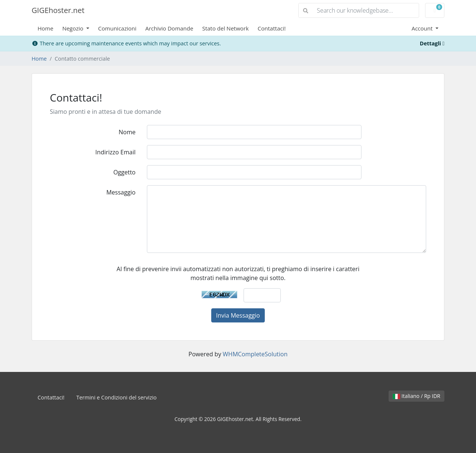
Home (45, 28)
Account (423, 28)
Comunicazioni (117, 28)
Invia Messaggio (238, 315)
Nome (127, 132)
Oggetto (125, 172)
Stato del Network (226, 28)
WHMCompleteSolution (255, 354)
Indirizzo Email (115, 152)
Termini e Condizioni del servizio (116, 397)
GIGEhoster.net (58, 10)
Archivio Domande (169, 28)
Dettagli (432, 43)
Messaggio (121, 192)
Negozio (73, 28)
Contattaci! (272, 28)
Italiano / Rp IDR (416, 396)
